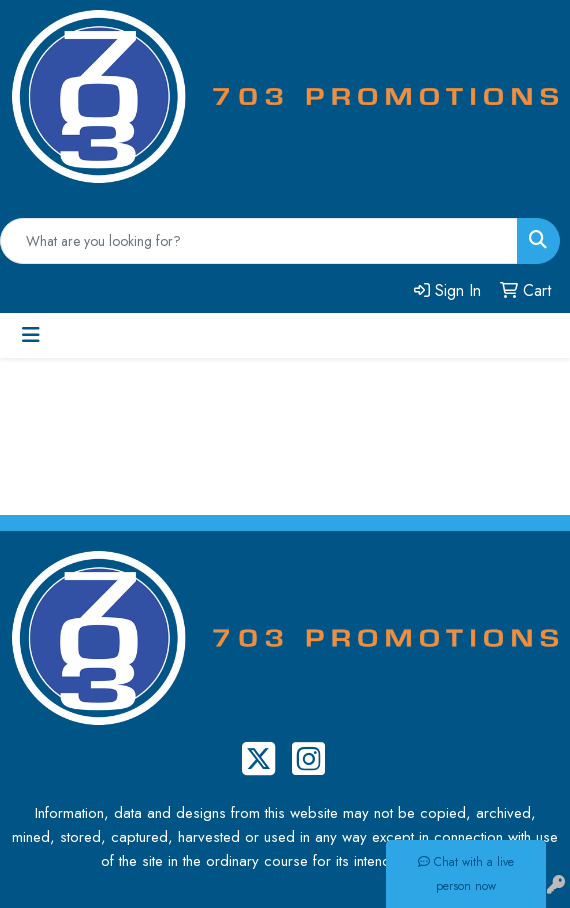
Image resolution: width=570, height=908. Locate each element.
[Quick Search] (259, 241)
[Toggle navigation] (31, 335)
